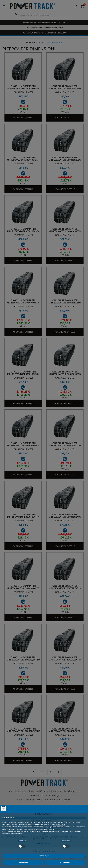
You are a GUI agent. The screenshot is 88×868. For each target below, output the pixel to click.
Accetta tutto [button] (65, 862)
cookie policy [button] (60, 825)
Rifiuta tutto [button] (23, 862)
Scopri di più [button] (44, 856)
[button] (84, 809)
